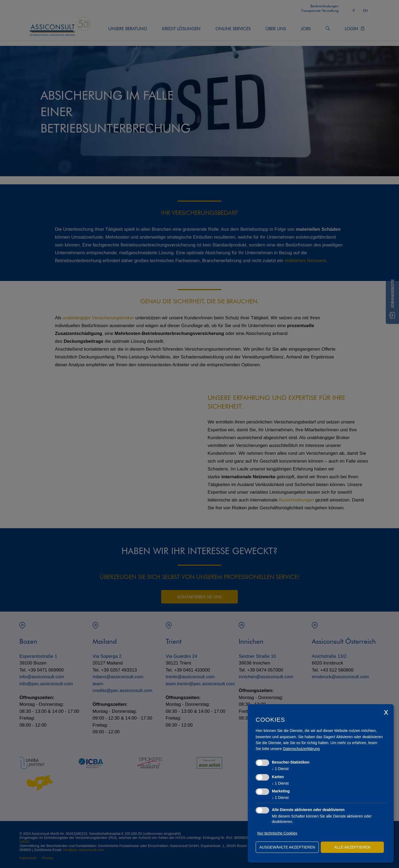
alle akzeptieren (352, 847)
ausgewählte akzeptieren (287, 847)
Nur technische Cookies (277, 833)
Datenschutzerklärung (301, 749)
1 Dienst (280, 769)
